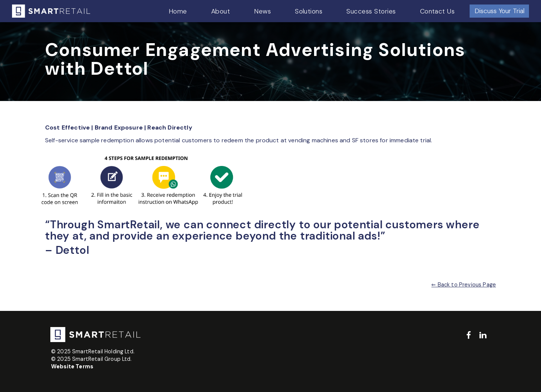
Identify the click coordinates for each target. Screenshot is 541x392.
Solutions (309, 11)
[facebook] (469, 336)
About (221, 11)
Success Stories (371, 11)
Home (178, 11)
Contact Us (437, 11)
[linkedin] (483, 336)
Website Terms (72, 366)
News (262, 11)
